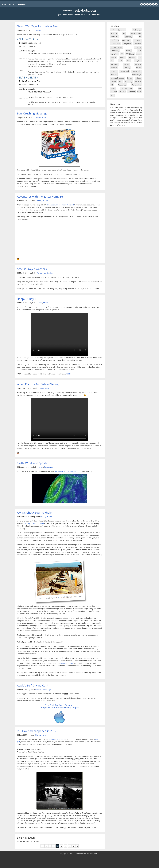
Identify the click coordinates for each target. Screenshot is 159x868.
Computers (127, 44)
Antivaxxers (137, 30)
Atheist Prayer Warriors (32, 268)
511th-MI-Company (118, 30)
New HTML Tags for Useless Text (38, 26)
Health (113, 57)
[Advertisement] (79, 861)
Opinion (114, 71)
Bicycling (129, 37)
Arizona (114, 33)
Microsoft (114, 68)
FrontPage (114, 54)
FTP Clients (130, 54)
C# (140, 37)
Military (43, 516)
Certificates (115, 40)
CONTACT (22, 4)
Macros (126, 64)
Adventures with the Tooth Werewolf (60, 204)
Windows (131, 92)
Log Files (138, 61)
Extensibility (115, 50)
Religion (50, 272)
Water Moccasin (67, 662)
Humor (38, 30)
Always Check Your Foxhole (34, 512)
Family (39, 200)
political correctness (57, 739)
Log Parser (114, 64)
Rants (130, 78)
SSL (112, 85)
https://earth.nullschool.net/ (66, 471)
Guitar (139, 54)
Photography (136, 71)
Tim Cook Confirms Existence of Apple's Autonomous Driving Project (60, 706)
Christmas (138, 40)
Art (124, 33)
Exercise (138, 47)
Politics (114, 75)
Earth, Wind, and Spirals (32, 462)
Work (44, 117)
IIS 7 (120, 61)
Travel (113, 88)
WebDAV (122, 92)
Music (46, 302)
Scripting (129, 81)
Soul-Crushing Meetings (32, 113)
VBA (140, 88)
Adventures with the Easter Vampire (40, 196)
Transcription (136, 85)
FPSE (139, 51)
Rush (121, 81)
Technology (46, 689)
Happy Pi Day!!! (26, 298)
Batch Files (115, 37)
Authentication (136, 33)
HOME (5, 4)
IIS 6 (112, 61)
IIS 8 (128, 61)
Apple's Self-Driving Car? (32, 685)
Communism (115, 44)
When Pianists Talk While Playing (38, 383)
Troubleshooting (127, 88)
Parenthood (124, 71)
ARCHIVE (13, 4)
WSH (112, 95)
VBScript (114, 92)
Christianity (126, 40)
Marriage (138, 64)
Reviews (113, 81)
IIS (140, 57)
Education (138, 44)
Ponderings (41, 272)
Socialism (138, 81)
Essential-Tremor (117, 47)
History (38, 734)
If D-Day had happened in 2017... (38, 730)
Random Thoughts (117, 78)
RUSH (68, 373)
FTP (122, 54)
